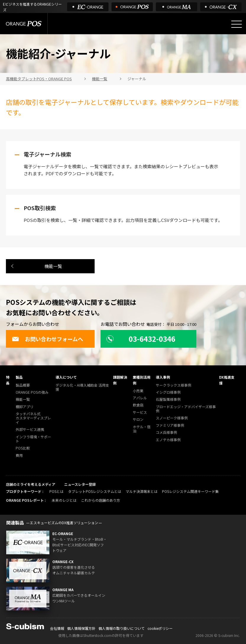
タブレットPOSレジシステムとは (95, 491)
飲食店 (138, 405)
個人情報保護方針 (81, 628)
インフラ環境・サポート (33, 439)
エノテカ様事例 (168, 440)
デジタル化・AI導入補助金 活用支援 (82, 387)
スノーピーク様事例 (172, 418)
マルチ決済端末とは (142, 491)
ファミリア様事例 (170, 425)
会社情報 (57, 628)
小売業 (138, 391)
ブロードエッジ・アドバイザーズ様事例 (186, 409)
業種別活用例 (142, 380)
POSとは (56, 491)
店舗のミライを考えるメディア (31, 484)
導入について (66, 377)
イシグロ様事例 (168, 392)
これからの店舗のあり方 (101, 500)
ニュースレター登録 (80, 484)
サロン (138, 420)
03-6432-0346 (141, 339)
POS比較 (23, 448)
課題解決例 (120, 380)
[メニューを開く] (237, 24)
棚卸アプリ (25, 407)
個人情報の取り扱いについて (122, 628)
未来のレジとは (64, 500)
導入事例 (163, 377)
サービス (140, 412)
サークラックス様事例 (174, 385)
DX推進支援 (227, 380)
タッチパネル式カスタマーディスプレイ (33, 418)
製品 (19, 377)
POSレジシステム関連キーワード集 (190, 491)
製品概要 (23, 385)
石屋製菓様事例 (168, 399)
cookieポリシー (160, 628)
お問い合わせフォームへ (47, 339)
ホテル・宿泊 (142, 429)
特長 (8, 380)
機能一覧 (53, 266)
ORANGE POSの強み (32, 392)
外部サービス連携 (30, 430)
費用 (19, 456)
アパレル (140, 398)
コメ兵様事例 (166, 433)
